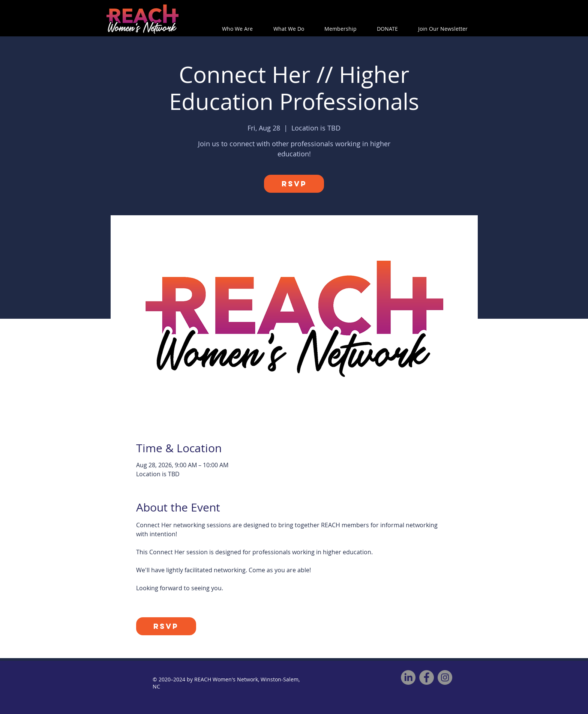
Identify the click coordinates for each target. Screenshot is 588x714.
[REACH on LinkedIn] (408, 677)
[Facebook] (427, 677)
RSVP (294, 184)
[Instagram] (445, 677)
